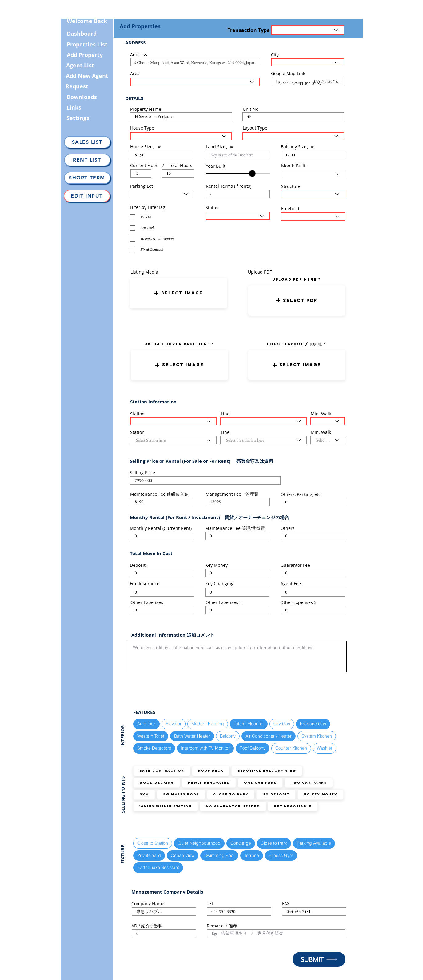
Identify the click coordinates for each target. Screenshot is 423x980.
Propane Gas (313, 724)
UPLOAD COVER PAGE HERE (177, 344)
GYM (144, 794)
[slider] (252, 174)
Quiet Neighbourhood (199, 843)
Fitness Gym (281, 855)
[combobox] (195, 62)
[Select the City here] (308, 62)
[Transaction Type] (308, 30)
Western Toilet (151, 736)
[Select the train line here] (263, 421)
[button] (179, 293)
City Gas (282, 724)
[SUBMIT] (319, 959)
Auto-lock (146, 724)
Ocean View (182, 855)
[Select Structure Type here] (313, 194)
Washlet (324, 748)
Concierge (241, 843)
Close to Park (231, 794)
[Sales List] (87, 142)
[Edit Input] (87, 196)
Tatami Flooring (249, 724)
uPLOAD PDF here (295, 279)
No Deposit (276, 794)
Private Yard (149, 855)
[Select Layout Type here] (293, 136)
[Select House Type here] (181, 136)
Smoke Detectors (154, 748)
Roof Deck (211, 771)
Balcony (228, 736)
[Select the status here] (238, 216)
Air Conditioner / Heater (268, 736)
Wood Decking (156, 783)
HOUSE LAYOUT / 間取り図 (295, 344)
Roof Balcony (252, 748)
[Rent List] (87, 160)
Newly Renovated (209, 783)
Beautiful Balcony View (267, 771)
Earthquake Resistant (158, 867)
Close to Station (152, 843)
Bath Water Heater (192, 736)
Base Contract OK (162, 771)
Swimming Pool (181, 794)
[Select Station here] (173, 421)
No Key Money (320, 794)
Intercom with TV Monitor (205, 748)
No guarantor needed (233, 806)
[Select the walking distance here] (327, 421)
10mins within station (165, 806)
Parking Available (314, 843)
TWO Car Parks (309, 783)
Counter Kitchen (291, 748)
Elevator (173, 724)
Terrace (251, 855)
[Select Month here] (313, 174)
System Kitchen (317, 736)
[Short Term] (87, 178)
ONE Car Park (260, 783)
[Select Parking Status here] (162, 194)
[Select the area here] (195, 82)
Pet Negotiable (293, 806)
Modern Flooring (208, 724)
